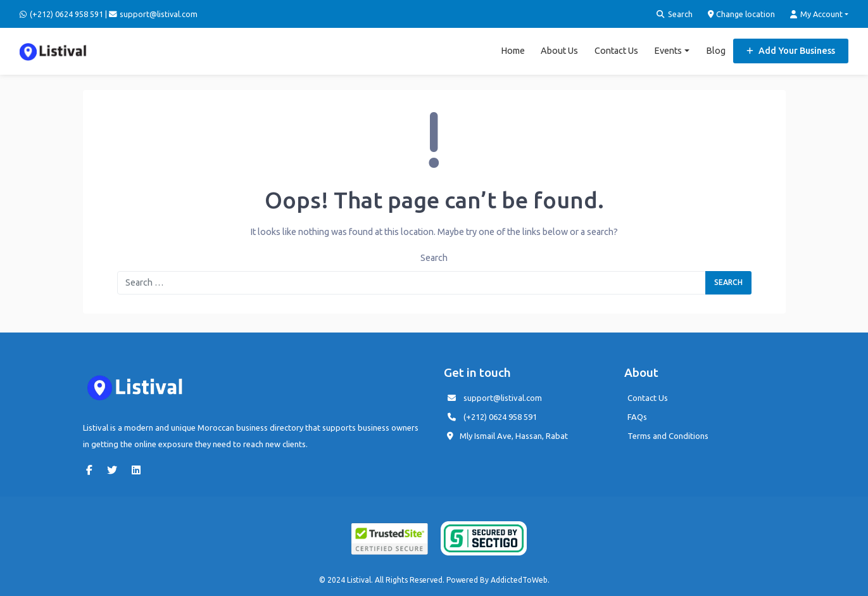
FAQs (637, 417)
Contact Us (616, 51)
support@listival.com (503, 398)
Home (513, 51)
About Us (559, 51)
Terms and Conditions (668, 436)
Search (675, 14)
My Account (816, 14)
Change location (742, 14)
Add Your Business (791, 51)
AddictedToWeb (519, 580)
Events (668, 51)
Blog (716, 51)
